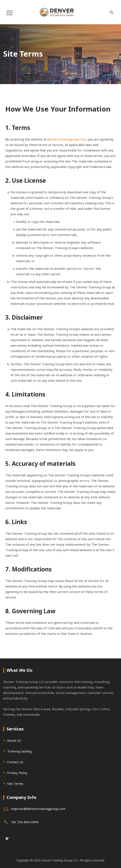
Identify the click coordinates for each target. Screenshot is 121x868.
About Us (14, 740)
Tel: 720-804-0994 (25, 822)
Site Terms (15, 784)
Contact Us (15, 762)
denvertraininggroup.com (67, 139)
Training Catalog (19, 751)
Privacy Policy (17, 773)
